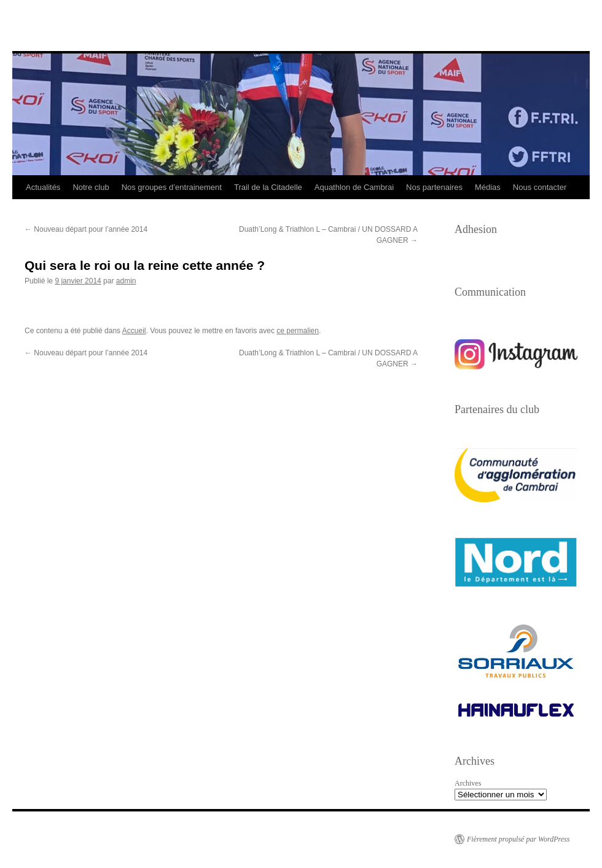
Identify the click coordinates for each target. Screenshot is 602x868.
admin (126, 281)
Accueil (134, 331)
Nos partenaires (434, 187)
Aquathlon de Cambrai (354, 187)
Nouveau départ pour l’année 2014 (86, 229)
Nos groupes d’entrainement (172, 187)
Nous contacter (540, 187)
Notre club (91, 187)
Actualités (43, 187)
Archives (468, 783)
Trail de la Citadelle (268, 187)
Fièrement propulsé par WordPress (518, 839)
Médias (488, 187)
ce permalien (298, 331)
